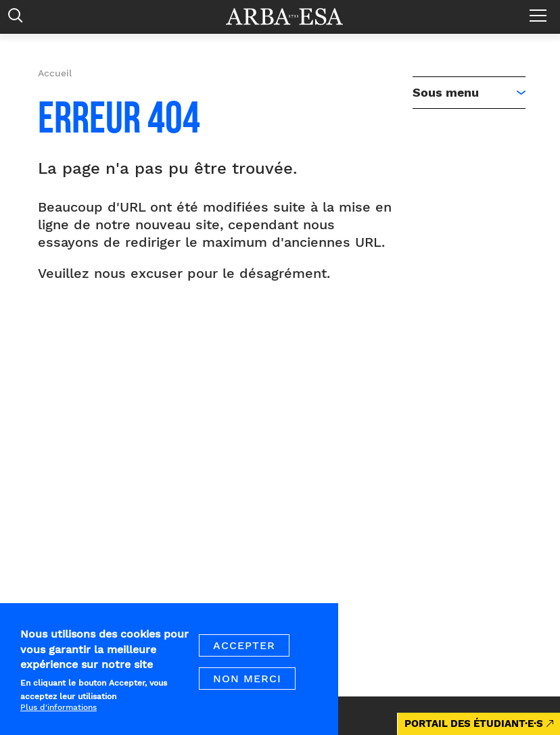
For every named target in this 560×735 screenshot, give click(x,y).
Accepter (244, 652)
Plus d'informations (59, 714)
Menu (541, 10)
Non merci (247, 685)
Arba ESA (294, 17)
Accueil (55, 73)
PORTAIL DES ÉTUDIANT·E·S (474, 724)
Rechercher (19, 19)
